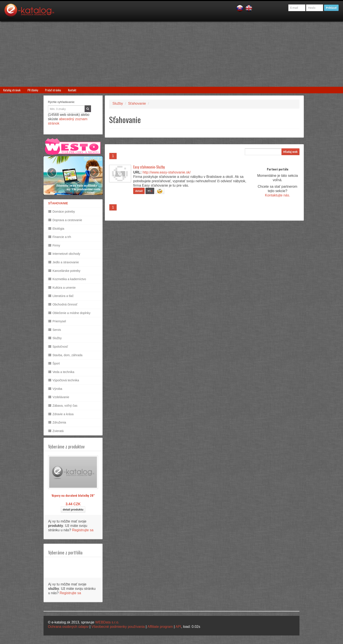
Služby (55, 338)
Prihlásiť (331, 8)
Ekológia (56, 229)
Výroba (55, 389)
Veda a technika (61, 372)
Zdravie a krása (61, 414)
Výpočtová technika (64, 380)
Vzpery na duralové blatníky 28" (73, 495)
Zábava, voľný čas (63, 406)
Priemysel (57, 321)
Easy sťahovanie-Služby (149, 167)
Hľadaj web (290, 152)
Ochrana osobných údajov (68, 627)
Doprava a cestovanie (65, 220)
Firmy (54, 245)
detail (139, 191)
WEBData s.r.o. (107, 622)
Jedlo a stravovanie (64, 262)
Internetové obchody (64, 254)
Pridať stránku (53, 90)
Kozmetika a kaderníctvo (67, 279)
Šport (54, 363)
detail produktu (73, 509)
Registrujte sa (83, 530)
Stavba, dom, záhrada (65, 355)
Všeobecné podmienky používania (118, 627)
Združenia (57, 422)
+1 (150, 191)
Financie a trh (60, 237)
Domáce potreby (62, 212)
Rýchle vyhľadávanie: (61, 102)
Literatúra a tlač (61, 296)
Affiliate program (160, 627)
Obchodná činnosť (63, 304)
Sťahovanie (137, 103)
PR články (33, 90)
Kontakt (72, 90)
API (178, 627)
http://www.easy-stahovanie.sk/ (167, 172)
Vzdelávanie (59, 397)
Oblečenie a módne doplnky (69, 313)
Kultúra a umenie (62, 288)
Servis (55, 330)
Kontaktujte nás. (277, 195)
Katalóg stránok (12, 90)
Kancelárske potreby (64, 271)
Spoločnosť (58, 347)
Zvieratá (56, 431)
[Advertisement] (171, 54)
